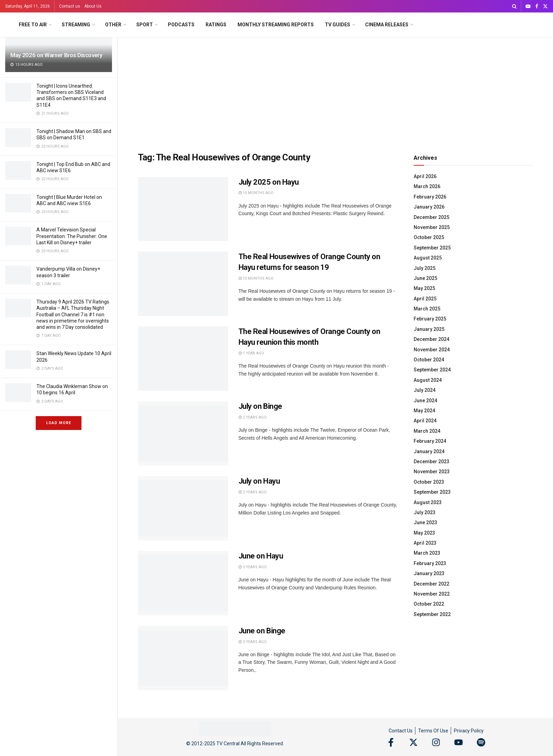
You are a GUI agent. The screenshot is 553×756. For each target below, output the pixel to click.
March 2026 (427, 186)
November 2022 (432, 594)
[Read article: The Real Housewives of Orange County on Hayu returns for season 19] (183, 284)
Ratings (216, 25)
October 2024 (429, 360)
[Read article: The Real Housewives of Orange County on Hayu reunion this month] (183, 359)
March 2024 (427, 431)
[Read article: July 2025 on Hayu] (183, 209)
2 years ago (253, 417)
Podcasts (181, 25)
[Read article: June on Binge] (183, 658)
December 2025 (431, 217)
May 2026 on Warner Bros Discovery (56, 55)
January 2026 (429, 207)
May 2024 (424, 411)
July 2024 (425, 390)
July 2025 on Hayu (269, 182)
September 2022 (432, 614)
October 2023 (429, 482)
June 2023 (425, 522)
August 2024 (428, 380)
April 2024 (425, 421)
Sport (145, 25)
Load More (59, 423)
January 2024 (429, 451)
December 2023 (431, 461)
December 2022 (431, 584)
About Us (93, 6)
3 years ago (253, 567)
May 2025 (424, 288)
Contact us (70, 6)
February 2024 (430, 441)
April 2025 (425, 299)
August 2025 (428, 258)
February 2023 (430, 563)
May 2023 (424, 533)
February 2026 (430, 197)
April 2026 (425, 176)
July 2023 (425, 512)
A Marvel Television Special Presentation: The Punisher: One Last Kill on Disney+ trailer (72, 236)
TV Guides (338, 25)
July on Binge (260, 406)
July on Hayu (259, 481)
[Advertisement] (336, 89)
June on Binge (262, 631)
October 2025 (429, 237)
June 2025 (425, 278)
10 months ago (256, 193)
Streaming (76, 25)
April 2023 (425, 543)
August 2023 (428, 502)
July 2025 (425, 268)
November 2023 (432, 472)
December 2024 (431, 339)
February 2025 (430, 319)
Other (113, 25)
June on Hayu (261, 556)
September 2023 (432, 492)
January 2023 (429, 573)
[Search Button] (514, 6)
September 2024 (432, 370)
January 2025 (429, 329)
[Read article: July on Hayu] (183, 508)
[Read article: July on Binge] (183, 433)
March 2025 (427, 309)
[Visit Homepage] (7, 25)
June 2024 (425, 401)
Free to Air (33, 25)
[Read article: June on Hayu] (183, 583)
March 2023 (427, 553)
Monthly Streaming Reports (276, 25)
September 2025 (432, 248)
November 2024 (432, 350)
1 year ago (251, 353)
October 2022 (429, 604)
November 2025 (432, 227)
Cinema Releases (387, 25)
